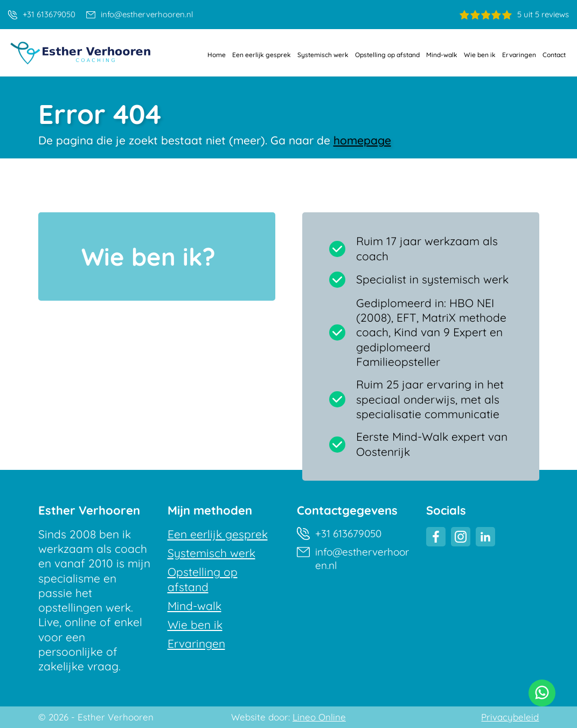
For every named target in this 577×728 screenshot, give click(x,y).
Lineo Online (319, 717)
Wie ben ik (480, 55)
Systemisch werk (323, 55)
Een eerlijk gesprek (262, 55)
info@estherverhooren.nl (140, 14)
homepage (362, 140)
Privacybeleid (510, 717)
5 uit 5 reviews (514, 14)
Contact (554, 55)
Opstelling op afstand (387, 55)
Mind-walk (442, 55)
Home (217, 55)
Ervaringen (519, 55)
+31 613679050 (42, 14)
